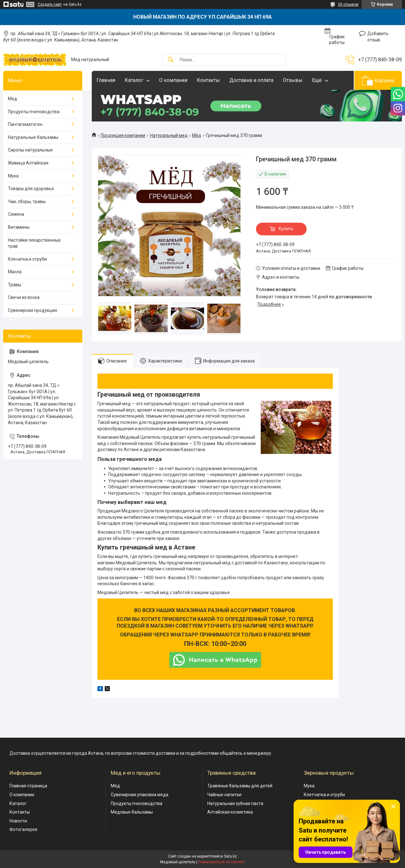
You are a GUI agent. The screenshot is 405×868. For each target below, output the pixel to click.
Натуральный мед (169, 135)
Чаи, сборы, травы (27, 201)
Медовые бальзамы (132, 812)
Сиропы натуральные (30, 150)
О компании (173, 80)
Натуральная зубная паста (235, 803)
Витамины (19, 227)
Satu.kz (231, 856)
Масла (15, 272)
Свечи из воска (24, 297)
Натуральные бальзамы (33, 137)
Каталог (134, 80)
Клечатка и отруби (27, 259)
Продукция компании (123, 135)
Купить (286, 229)
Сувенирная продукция (32, 310)
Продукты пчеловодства (34, 112)
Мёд (197, 135)
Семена (16, 214)
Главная (106, 80)
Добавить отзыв (378, 37)
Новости (18, 821)
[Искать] (171, 60)
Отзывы (293, 80)
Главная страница (28, 786)
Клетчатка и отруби (324, 795)
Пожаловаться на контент (221, 862)
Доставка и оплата (251, 80)
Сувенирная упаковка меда (140, 795)
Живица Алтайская (28, 163)
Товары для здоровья (31, 189)
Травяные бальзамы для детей (240, 786)
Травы (15, 285)
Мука (13, 176)
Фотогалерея (23, 829)
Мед (12, 99)
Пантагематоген (25, 124)
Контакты (208, 80)
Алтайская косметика (230, 812)
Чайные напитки (224, 795)
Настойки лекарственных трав (34, 243)
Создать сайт (50, 4)
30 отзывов (348, 4)
